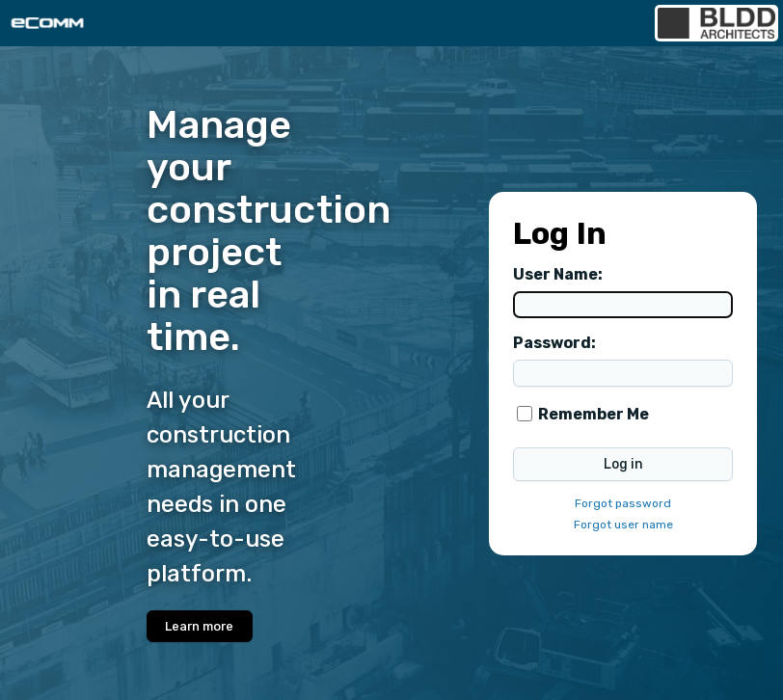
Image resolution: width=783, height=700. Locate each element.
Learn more (199, 626)
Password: (554, 343)
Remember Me (594, 414)
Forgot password (623, 503)
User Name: (558, 274)
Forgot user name (623, 525)
